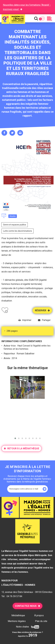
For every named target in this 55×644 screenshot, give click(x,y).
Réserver (41, 310)
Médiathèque (18, 615)
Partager (46, 320)
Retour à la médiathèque (23, 448)
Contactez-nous (26, 606)
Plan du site (41, 621)
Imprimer (27, 320)
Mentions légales (17, 621)
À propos (39, 615)
